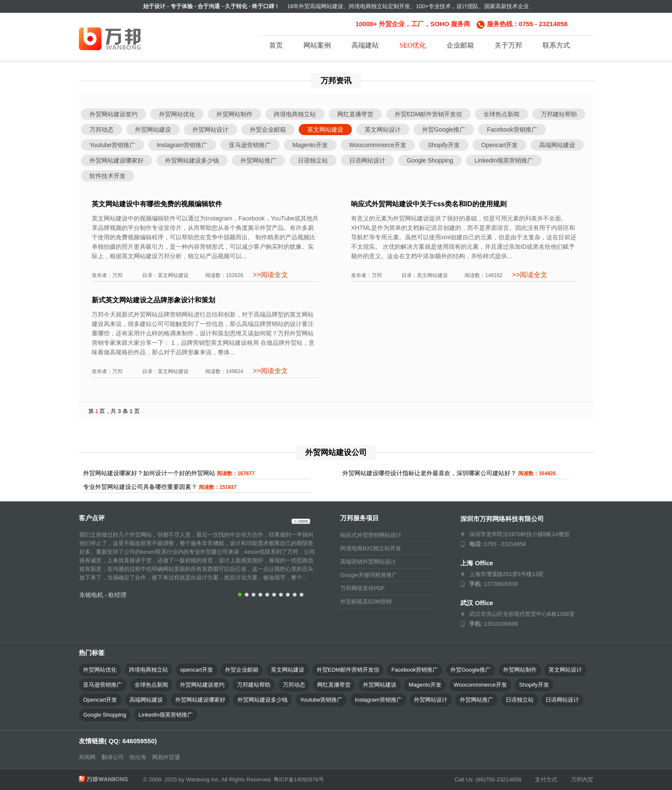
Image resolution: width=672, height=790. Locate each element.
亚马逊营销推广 (250, 145)
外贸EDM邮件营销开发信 (428, 114)
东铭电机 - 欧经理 (103, 595)
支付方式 (546, 779)
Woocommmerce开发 (378, 145)
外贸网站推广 (258, 160)
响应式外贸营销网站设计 (371, 535)
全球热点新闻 (501, 114)
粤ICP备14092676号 (299, 779)
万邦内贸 (582, 779)
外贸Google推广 (444, 130)
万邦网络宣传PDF (363, 588)
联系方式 (556, 45)
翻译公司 (113, 757)
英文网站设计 (383, 130)
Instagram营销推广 (182, 145)
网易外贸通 (166, 757)
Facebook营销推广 (512, 130)
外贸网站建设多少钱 (192, 160)
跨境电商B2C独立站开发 (371, 548)
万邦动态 (102, 130)
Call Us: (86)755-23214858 (488, 779)
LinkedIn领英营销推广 (504, 160)
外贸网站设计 (210, 130)
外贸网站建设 (153, 130)
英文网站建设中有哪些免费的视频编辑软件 (157, 204)
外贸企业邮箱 (268, 130)
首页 (276, 45)
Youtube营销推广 (112, 145)
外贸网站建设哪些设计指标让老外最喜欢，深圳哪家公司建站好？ (429, 473)
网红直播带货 (355, 114)
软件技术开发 (108, 176)
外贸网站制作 (234, 114)
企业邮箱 (460, 45)
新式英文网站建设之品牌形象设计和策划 (153, 300)
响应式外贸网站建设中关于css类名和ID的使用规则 (429, 204)
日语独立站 (313, 160)
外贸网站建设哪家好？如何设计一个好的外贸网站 (149, 473)
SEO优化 (413, 45)
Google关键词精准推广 (369, 575)
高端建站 (365, 45)
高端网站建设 (557, 145)
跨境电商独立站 (295, 114)
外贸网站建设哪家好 (117, 160)
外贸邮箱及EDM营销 (366, 602)
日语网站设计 (367, 160)
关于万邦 (508, 45)
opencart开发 (196, 670)
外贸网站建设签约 (114, 114)
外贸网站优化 (177, 114)
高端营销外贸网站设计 (368, 562)
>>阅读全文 (269, 275)
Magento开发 (310, 145)
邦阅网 (87, 757)
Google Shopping (430, 160)
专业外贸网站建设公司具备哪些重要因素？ (140, 487)
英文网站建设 (325, 130)
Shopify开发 (444, 145)
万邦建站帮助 (559, 114)
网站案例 (317, 45)
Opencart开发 (500, 145)
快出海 (138, 757)
